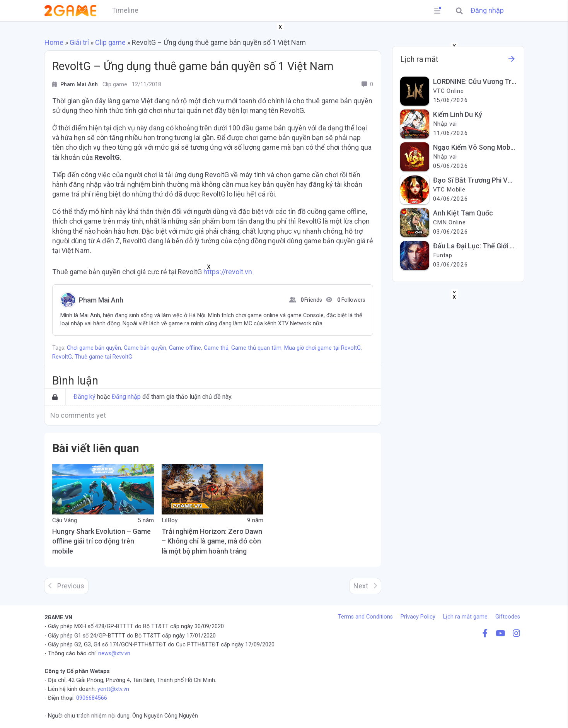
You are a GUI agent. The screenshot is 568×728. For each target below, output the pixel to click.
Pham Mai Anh (100, 300)
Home (54, 42)
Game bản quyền (145, 348)
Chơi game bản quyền (94, 348)
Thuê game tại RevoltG (103, 357)
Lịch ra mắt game (465, 617)
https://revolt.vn (228, 272)
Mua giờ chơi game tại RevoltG (322, 348)
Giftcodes (508, 617)
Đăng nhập (487, 10)
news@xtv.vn (114, 654)
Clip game (110, 42)
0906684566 (92, 698)
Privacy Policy (418, 617)
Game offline (185, 348)
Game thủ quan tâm (256, 348)
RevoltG (62, 357)
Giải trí (79, 42)
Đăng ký (84, 397)
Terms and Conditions (365, 617)
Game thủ (216, 348)
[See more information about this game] (512, 61)
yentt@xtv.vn (113, 689)
